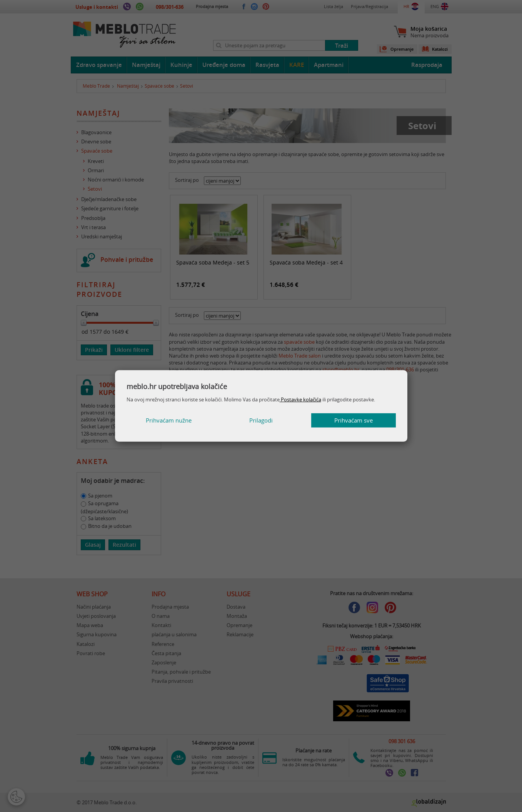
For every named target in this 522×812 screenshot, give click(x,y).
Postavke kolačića (300, 399)
